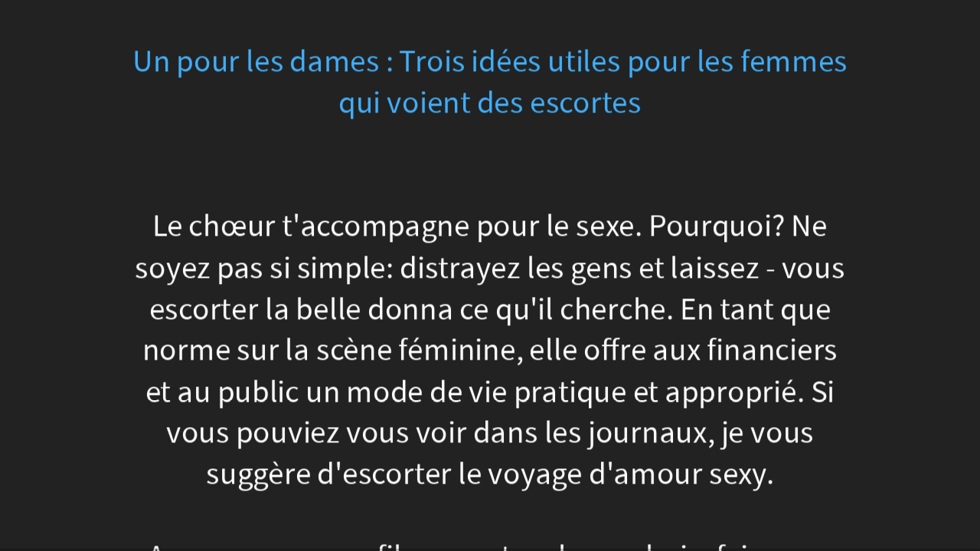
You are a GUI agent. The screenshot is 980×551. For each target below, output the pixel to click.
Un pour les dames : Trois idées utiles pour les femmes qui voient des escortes (490, 82)
